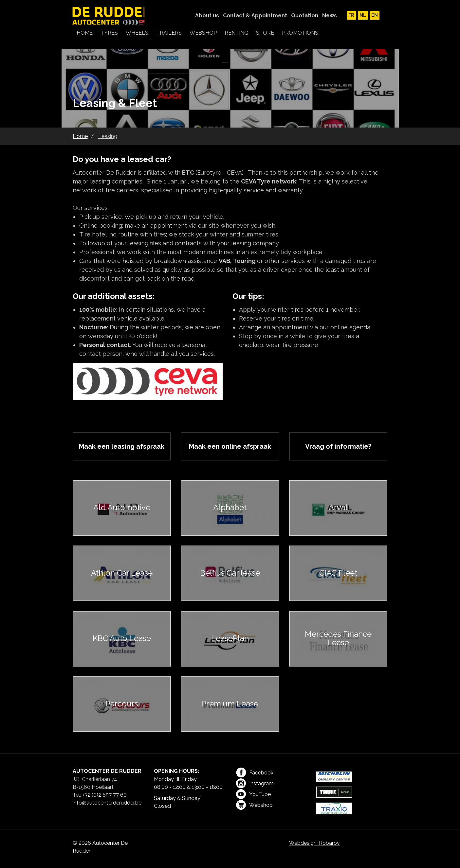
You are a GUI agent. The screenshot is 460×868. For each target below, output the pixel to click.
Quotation (305, 16)
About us (207, 16)
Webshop (254, 805)
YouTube (253, 794)
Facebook (255, 773)
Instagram (255, 783)
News (330, 16)
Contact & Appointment (255, 16)
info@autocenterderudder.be (107, 803)
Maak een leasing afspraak (122, 446)
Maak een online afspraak (230, 446)
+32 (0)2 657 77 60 (104, 795)
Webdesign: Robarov (314, 843)
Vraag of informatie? (338, 446)
